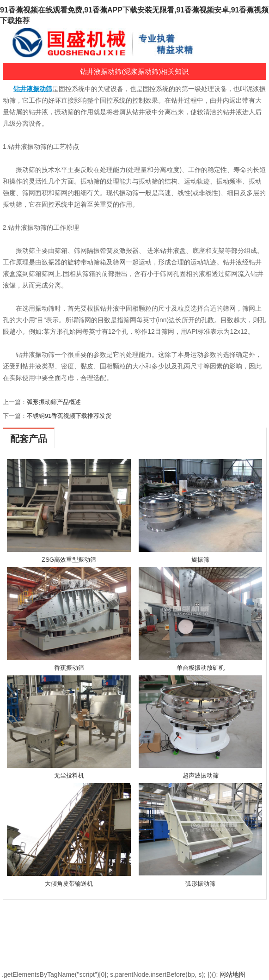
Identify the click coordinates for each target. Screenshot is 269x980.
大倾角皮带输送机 (69, 884)
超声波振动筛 (201, 775)
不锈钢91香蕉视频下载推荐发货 (69, 416)
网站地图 (232, 974)
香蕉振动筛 (69, 668)
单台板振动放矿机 (201, 668)
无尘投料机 (69, 775)
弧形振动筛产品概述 (54, 402)
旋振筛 (200, 560)
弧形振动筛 (200, 884)
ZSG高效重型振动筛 (69, 560)
